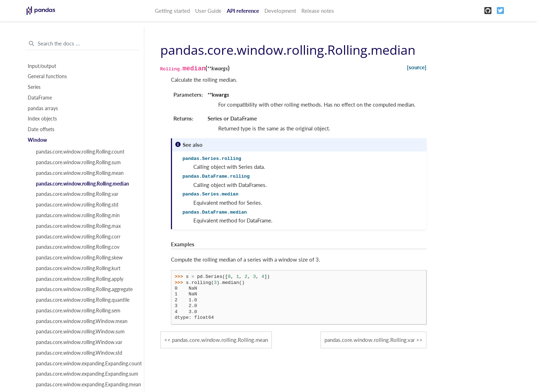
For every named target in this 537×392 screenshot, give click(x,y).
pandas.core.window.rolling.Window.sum (80, 332)
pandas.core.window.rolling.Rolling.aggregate (84, 289)
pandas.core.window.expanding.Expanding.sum (86, 374)
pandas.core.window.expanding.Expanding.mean (86, 385)
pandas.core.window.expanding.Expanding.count (86, 364)
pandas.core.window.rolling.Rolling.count (80, 152)
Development (280, 11)
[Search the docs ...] (82, 44)
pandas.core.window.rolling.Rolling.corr (78, 237)
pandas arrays (43, 108)
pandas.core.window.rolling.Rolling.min (78, 215)
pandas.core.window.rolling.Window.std (79, 353)
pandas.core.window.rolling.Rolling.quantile (83, 300)
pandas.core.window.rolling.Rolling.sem (78, 311)
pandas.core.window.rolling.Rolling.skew (79, 258)
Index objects (42, 119)
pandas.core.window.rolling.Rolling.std (77, 205)
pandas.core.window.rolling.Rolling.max (78, 226)
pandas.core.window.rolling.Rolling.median (82, 184)
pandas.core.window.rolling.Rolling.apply (80, 279)
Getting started (172, 11)
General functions (47, 76)
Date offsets (41, 129)
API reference (243, 11)
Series (34, 87)
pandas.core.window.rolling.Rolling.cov (78, 247)
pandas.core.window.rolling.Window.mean (82, 321)
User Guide (208, 11)
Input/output (42, 66)
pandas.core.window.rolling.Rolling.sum (78, 162)
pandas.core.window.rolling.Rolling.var (77, 194)
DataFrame (40, 98)
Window (37, 140)
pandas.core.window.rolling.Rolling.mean (80, 173)
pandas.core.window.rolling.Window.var (79, 342)
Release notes (318, 11)
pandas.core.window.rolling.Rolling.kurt (78, 268)
